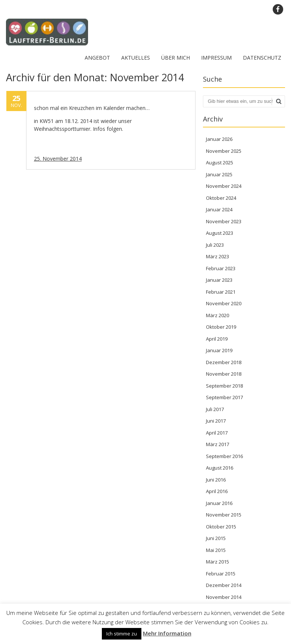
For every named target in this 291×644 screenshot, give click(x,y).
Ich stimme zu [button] (122, 634)
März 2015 (218, 562)
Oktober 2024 (221, 198)
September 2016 (224, 456)
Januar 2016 (219, 503)
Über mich (176, 58)
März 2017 (218, 444)
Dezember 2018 (224, 362)
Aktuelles (136, 58)
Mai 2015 (216, 550)
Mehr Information (167, 633)
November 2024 (224, 186)
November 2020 (224, 303)
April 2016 (217, 491)
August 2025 (220, 162)
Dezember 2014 (224, 585)
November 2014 (224, 597)
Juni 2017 (216, 421)
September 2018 (224, 386)
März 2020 (218, 315)
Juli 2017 (215, 409)
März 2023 (218, 256)
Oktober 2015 (221, 527)
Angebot (97, 58)
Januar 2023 (219, 280)
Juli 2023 (215, 245)
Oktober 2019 (221, 327)
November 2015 (224, 515)
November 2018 (224, 374)
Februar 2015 (221, 574)
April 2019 (217, 339)
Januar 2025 (219, 174)
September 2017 (224, 397)
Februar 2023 (221, 268)
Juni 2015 (216, 538)
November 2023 (224, 221)
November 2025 (224, 151)
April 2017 (217, 433)
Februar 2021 (221, 292)
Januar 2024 (219, 209)
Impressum (216, 58)
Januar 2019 (219, 350)
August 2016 (220, 468)
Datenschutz (262, 58)
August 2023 (220, 233)
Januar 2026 (219, 139)
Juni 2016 (216, 480)
